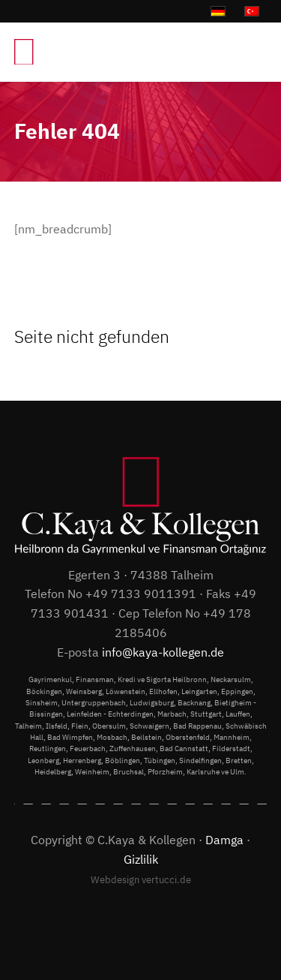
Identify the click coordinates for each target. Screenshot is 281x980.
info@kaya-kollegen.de (163, 652)
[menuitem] (247, 52)
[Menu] (247, 52)
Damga (224, 840)
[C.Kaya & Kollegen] (104, 52)
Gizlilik (141, 859)
